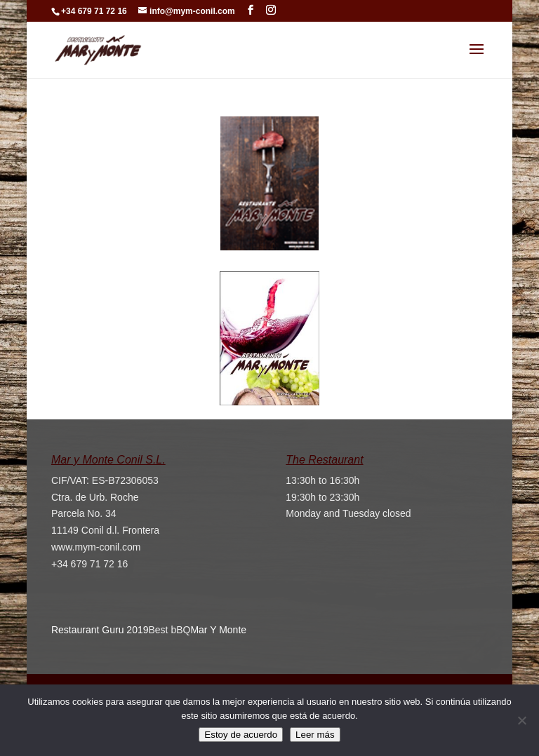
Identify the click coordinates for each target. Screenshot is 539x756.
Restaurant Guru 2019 (100, 630)
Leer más (315, 735)
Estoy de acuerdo (241, 735)
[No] (521, 721)
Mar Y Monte (218, 630)
